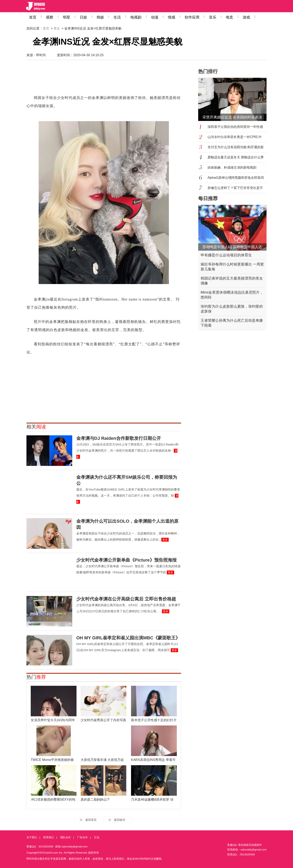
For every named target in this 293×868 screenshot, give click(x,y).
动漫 (155, 17)
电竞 (230, 17)
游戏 (246, 17)
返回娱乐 (120, 820)
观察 (50, 17)
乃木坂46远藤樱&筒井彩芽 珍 (152, 799)
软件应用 (192, 17)
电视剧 (136, 17)
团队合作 (66, 837)
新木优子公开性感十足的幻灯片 (154, 720)
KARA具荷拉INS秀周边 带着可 (153, 760)
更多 (165, 540)
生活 (117, 17)
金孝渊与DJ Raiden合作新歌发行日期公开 (119, 438)
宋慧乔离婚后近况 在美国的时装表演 (232, 117)
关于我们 (32, 837)
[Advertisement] (104, 79)
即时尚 (41, 55)
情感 (172, 17)
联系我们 (49, 837)
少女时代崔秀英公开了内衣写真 (103, 720)
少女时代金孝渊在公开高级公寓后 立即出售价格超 (126, 599)
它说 (97, 837)
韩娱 (100, 17)
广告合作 (82, 837)
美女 (57, 28)
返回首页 (91, 820)
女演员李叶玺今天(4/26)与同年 (53, 720)
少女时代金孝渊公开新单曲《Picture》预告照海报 (126, 560)
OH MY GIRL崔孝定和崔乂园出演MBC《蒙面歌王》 (128, 638)
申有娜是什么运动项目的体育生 (226, 255)
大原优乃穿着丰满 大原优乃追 (102, 760)
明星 (67, 17)
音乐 (213, 17)
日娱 (83, 17)
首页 (33, 17)
